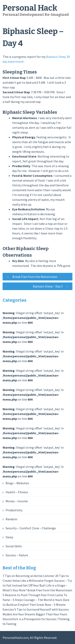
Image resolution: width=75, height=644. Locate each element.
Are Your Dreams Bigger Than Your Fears (40, 614)
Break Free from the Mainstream (31, 277)
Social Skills (14, 546)
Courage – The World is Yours (43, 600)
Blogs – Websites (17, 483)
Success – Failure (17, 555)
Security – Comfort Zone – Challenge (31, 528)
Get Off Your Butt (34, 585)
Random (11, 519)
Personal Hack (30, 8)
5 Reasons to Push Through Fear (25, 595)
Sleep (9, 537)
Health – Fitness (17, 492)
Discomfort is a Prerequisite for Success (30, 619)
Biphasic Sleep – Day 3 (52, 286)
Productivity (14, 510)
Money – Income (17, 501)
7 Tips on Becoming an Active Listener (29, 576)
